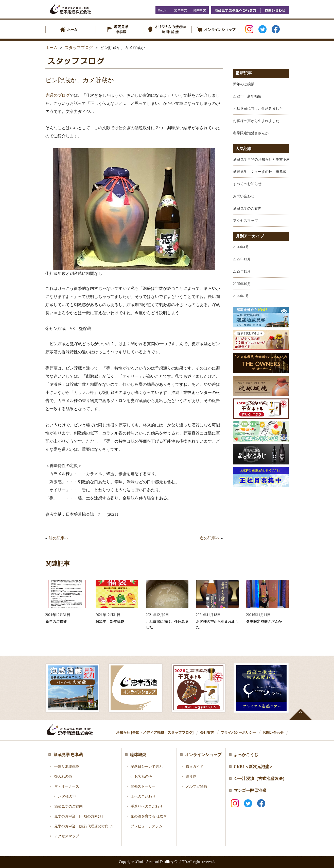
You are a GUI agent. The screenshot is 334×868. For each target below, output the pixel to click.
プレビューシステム (147, 826)
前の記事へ (59, 538)
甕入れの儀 (63, 777)
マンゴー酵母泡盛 (250, 790)
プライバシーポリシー (238, 733)
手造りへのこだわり (147, 806)
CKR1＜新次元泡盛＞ (254, 767)
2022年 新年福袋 (247, 96)
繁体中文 (181, 10)
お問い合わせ (275, 10)
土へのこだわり (143, 797)
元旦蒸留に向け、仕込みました (258, 108)
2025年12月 (242, 259)
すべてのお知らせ (247, 184)
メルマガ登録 (196, 786)
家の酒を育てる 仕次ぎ (149, 816)
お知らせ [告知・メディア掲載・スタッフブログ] (155, 733)
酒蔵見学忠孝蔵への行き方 (236, 10)
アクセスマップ (245, 221)
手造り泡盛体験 (67, 767)
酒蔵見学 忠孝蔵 (68, 755)
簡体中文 (199, 10)
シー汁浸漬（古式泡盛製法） (260, 779)
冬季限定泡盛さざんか (251, 133)
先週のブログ (58, 95)
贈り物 (191, 777)
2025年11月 (242, 271)
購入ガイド (195, 767)
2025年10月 (242, 284)
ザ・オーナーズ (67, 786)
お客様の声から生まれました (256, 121)
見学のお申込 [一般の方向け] (78, 816)
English (163, 10)
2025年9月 (241, 296)
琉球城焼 (138, 755)
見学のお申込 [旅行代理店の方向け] (84, 826)
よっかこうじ (246, 755)
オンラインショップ (203, 755)
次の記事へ (210, 538)
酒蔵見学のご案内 (247, 208)
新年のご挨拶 (244, 84)
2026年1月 (241, 247)
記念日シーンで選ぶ (147, 767)
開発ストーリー (143, 786)
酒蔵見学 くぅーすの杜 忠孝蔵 (260, 172)
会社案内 (207, 733)
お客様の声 (67, 797)
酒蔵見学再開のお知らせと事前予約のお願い (269, 160)
